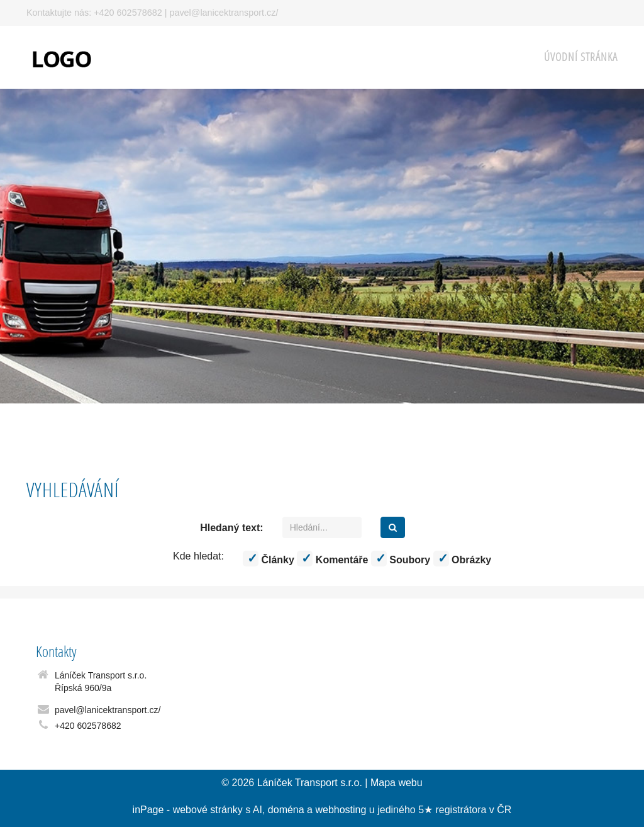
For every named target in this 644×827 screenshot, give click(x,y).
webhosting (341, 810)
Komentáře (332, 559)
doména (286, 810)
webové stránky (208, 810)
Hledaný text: (231, 528)
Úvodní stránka (581, 57)
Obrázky (463, 559)
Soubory (401, 559)
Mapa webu (397, 783)
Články (269, 559)
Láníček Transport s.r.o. (310, 783)
